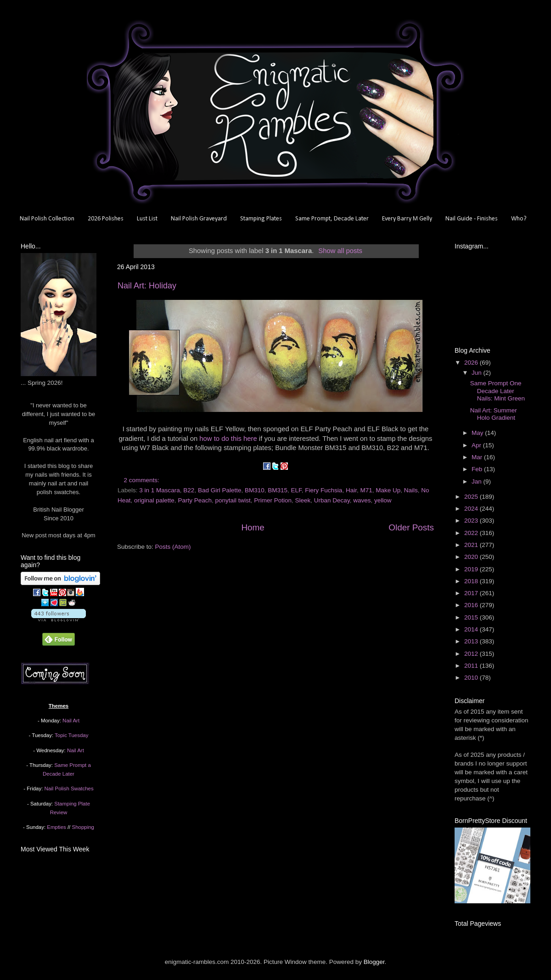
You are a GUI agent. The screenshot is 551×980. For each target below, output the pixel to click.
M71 (366, 490)
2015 (472, 617)
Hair (351, 490)
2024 (472, 509)
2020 (472, 557)
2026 (472, 363)
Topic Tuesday (71, 735)
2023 (472, 521)
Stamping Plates (261, 219)
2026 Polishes (106, 219)
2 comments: (143, 480)
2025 (472, 497)
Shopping (83, 827)
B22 (189, 490)
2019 (472, 569)
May (478, 433)
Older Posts (411, 527)
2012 (472, 654)
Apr (477, 445)
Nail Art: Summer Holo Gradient (494, 414)
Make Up (388, 490)
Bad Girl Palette (220, 490)
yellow (383, 500)
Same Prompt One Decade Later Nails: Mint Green (498, 391)
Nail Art (71, 721)
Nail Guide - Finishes (472, 219)
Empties (56, 827)
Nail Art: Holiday (147, 286)
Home (253, 527)
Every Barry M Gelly (407, 219)
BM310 (255, 490)
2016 (472, 605)
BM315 (278, 490)
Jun (478, 373)
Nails (411, 490)
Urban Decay (332, 500)
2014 (472, 629)
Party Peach (195, 500)
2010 (472, 678)
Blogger (374, 962)
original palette (154, 500)
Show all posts (340, 251)
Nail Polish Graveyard (199, 219)
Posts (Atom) (173, 547)
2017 (472, 593)
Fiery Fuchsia (323, 490)
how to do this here (228, 439)
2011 (472, 666)
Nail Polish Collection (47, 219)
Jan (478, 482)
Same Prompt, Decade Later (332, 219)
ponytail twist (233, 500)
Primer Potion (273, 500)
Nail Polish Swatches (69, 789)
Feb (478, 469)
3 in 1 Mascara (160, 490)
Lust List (147, 219)
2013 (472, 641)
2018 (472, 581)
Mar (478, 457)
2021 (472, 545)
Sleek (303, 500)
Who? (519, 219)
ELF (296, 490)
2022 (472, 533)
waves (362, 500)
